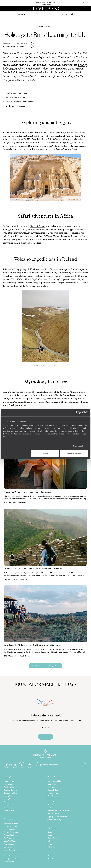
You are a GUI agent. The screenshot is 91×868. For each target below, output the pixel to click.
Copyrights (52, 784)
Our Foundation (10, 829)
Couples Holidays (10, 790)
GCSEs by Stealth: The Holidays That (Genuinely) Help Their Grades (34, 568)
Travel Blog (8, 808)
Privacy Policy (53, 793)
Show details (78, 446)
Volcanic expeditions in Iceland (20, 102)
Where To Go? (9, 781)
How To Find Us (53, 814)
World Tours (8, 802)
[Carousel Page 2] (46, 727)
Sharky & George (38, 226)
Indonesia (51, 847)
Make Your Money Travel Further (60, 811)
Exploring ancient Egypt (17, 93)
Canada (51, 859)
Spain (50, 850)
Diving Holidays (10, 805)
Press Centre (9, 862)
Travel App (8, 856)
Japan (50, 835)
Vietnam (51, 856)
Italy (49, 841)
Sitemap (51, 787)
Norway (50, 832)
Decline (45, 453)
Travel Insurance (54, 799)
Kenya (50, 853)
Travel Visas (52, 802)
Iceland (48, 273)
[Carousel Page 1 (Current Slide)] (43, 727)
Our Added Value (10, 826)
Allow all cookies (74, 453)
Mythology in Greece (15, 106)
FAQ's (50, 808)
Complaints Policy (54, 819)
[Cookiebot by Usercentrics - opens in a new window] (78, 413)
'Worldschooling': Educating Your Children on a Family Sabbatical (32, 645)
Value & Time (52, 805)
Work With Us (9, 844)
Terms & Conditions (55, 781)
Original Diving (9, 850)
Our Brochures (9, 838)
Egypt (30, 136)
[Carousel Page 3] (48, 727)
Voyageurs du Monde (12, 859)
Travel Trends (9, 811)
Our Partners (9, 847)
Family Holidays (10, 787)
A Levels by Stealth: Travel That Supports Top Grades (27, 492)
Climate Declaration (11, 835)
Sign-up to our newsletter (48, 765)
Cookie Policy (53, 790)
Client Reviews (53, 796)
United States (53, 838)
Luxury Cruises (9, 796)
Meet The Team (10, 841)
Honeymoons (9, 784)
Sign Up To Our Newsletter (57, 816)
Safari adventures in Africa (18, 97)
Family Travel (46, 26)
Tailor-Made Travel (11, 823)
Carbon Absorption (11, 832)
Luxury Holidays (10, 799)
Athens (73, 392)
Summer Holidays (10, 793)
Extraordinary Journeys (13, 853)
